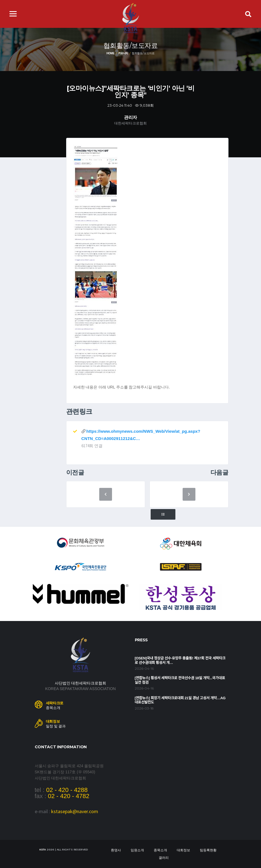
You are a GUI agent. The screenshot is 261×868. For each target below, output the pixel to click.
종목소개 (160, 850)
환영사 (116, 850)
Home (110, 53)
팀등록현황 (208, 850)
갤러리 (164, 858)
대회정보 (183, 850)
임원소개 (137, 850)
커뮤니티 (123, 53)
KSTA (43, 850)
